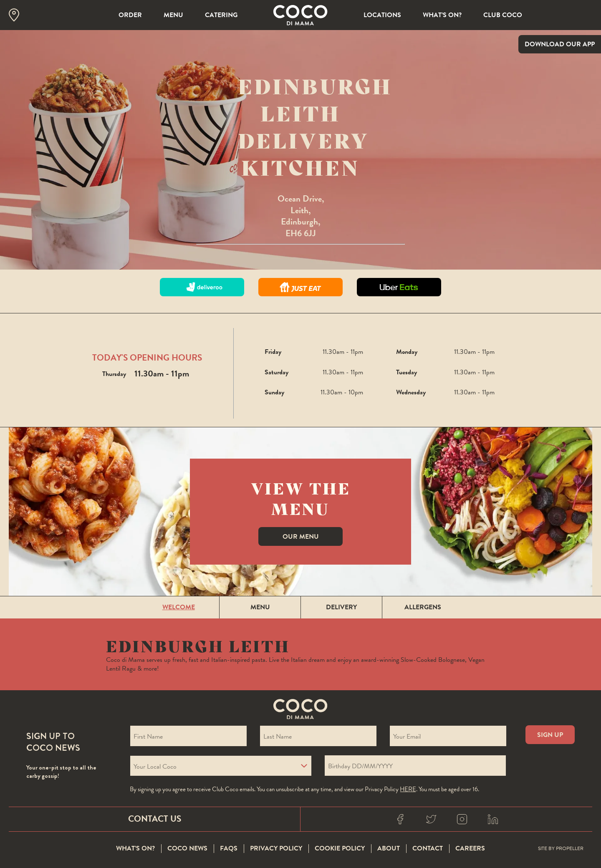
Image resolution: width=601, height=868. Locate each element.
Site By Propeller (561, 849)
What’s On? (442, 15)
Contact (428, 849)
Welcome (179, 607)
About (389, 849)
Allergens (423, 607)
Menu (173, 15)
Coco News (187, 849)
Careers (470, 849)
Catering (221, 15)
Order (130, 15)
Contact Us (155, 819)
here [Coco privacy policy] (408, 789)
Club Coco (503, 15)
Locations (382, 15)
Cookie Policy (340, 849)
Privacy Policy (276, 849)
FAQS (229, 849)
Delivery (341, 607)
